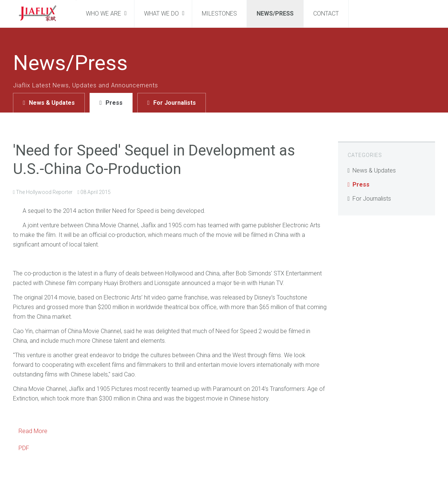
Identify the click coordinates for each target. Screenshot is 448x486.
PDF (24, 448)
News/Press (275, 14)
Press (114, 103)
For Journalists (175, 103)
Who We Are (104, 14)
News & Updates (52, 103)
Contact (326, 14)
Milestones (219, 14)
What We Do (162, 14)
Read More (33, 431)
